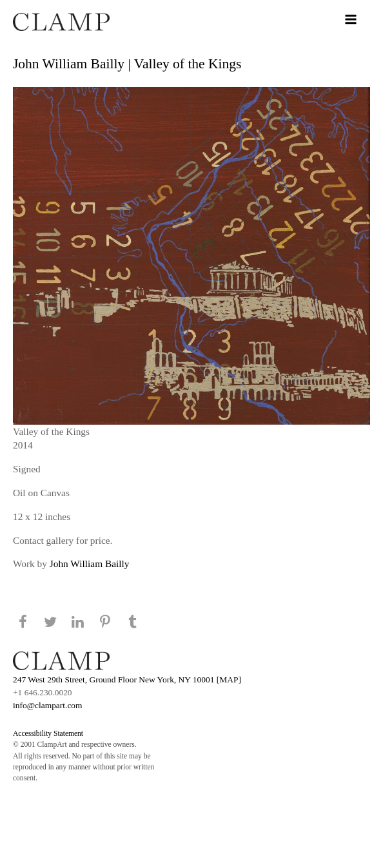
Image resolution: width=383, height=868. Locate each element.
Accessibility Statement (48, 733)
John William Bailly (90, 564)
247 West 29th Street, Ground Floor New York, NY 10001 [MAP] (127, 680)
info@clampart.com (48, 705)
